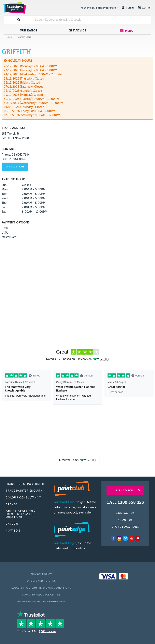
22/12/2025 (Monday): (18, 66)
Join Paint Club (65, 502)
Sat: (4, 212)
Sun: (4, 185)
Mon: (5, 189)
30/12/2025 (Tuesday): (18, 99)
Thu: (4, 203)
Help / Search (124, 490)
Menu (129, 31)
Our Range (29, 31)
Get (77, 31)
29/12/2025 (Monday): (18, 95)
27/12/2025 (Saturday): (19, 87)
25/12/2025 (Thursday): (19, 79)
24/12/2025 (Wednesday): (21, 74)
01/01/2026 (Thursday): (19, 107)
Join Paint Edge (65, 543)
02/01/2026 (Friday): (17, 111)
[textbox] (92, 20)
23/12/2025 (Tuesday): (18, 70)
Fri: (4, 207)
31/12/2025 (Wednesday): (20, 103)
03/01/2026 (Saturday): (19, 115)
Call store (17, 167)
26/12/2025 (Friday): (17, 83)
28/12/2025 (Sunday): (18, 91)
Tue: (4, 194)
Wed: (5, 198)
